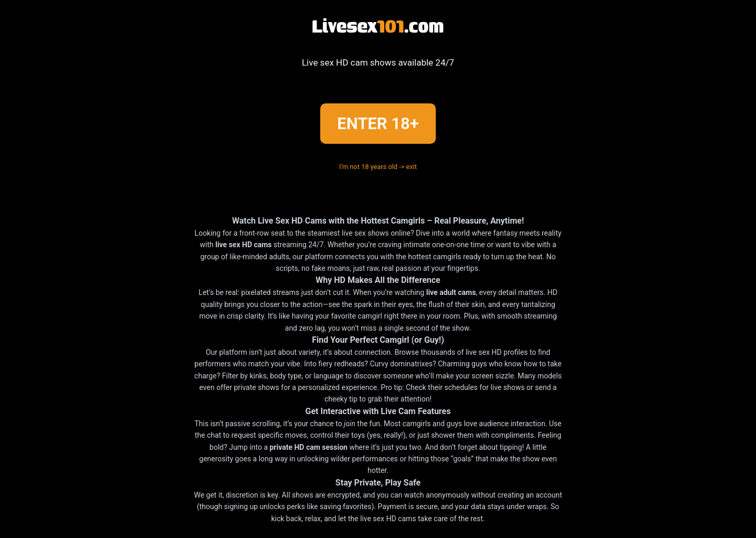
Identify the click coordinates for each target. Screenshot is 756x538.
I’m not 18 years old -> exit (378, 168)
